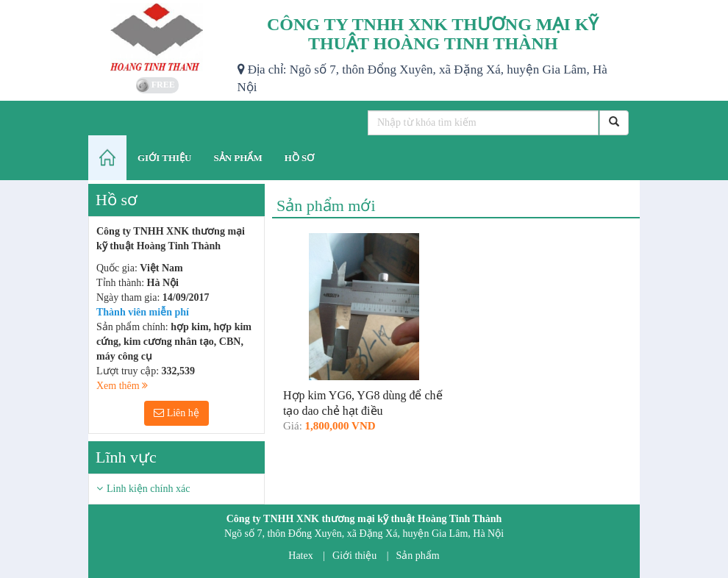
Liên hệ (176, 413)
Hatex (300, 556)
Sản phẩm (418, 556)
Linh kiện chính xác (148, 489)
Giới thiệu (354, 556)
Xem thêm (122, 386)
